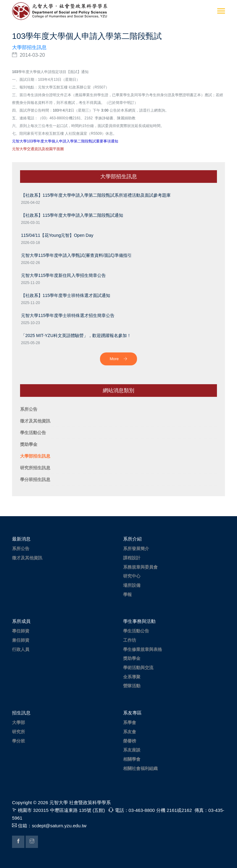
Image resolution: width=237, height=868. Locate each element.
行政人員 (21, 649)
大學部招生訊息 (29, 47)
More (118, 359)
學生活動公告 (136, 631)
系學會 (130, 722)
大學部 (19, 722)
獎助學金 (132, 658)
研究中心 (132, 576)
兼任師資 (21, 640)
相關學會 (132, 759)
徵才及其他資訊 (27, 558)
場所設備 (132, 585)
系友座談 (132, 750)
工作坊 (130, 640)
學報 (127, 594)
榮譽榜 (130, 741)
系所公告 (21, 549)
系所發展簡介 (136, 549)
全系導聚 (132, 677)
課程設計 (132, 558)
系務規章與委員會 (140, 567)
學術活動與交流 (138, 668)
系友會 (130, 732)
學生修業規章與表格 (143, 649)
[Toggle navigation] (221, 12)
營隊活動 (132, 686)
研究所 (19, 732)
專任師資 (21, 631)
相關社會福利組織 (140, 768)
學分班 (19, 741)
